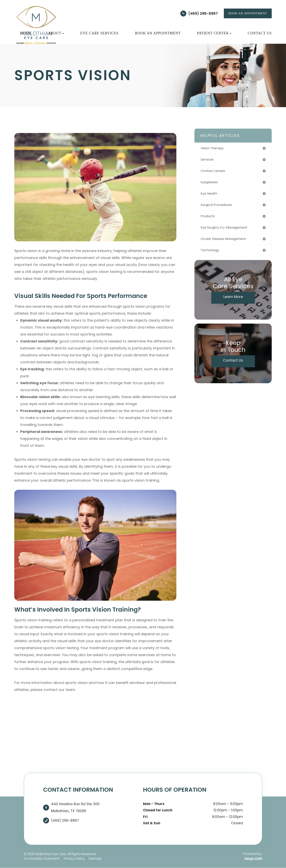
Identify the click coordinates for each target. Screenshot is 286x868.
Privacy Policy (74, 859)
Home (26, 33)
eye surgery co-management (227, 230)
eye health (210, 195)
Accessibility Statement (42, 859)
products (209, 219)
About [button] (56, 33)
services (208, 160)
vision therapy (214, 148)
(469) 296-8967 (203, 13)
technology (211, 254)
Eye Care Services (99, 33)
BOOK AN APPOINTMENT (248, 13)
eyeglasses (210, 184)
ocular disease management (226, 242)
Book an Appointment (158, 33)
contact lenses (214, 172)
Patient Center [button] (214, 33)
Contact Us (260, 33)
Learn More (233, 301)
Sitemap (95, 859)
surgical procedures (218, 207)
